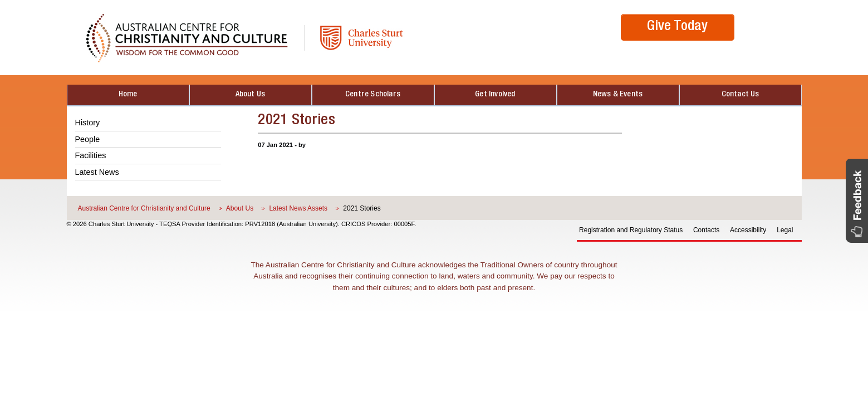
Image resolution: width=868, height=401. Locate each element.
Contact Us (741, 95)
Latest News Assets (298, 208)
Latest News (97, 172)
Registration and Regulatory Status (631, 230)
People (88, 139)
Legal (785, 230)
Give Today (677, 27)
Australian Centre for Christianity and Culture (144, 208)
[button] (857, 201)
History (88, 123)
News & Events (618, 95)
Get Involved (495, 95)
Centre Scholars (373, 95)
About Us (251, 95)
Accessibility (748, 230)
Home (128, 95)
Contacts (706, 230)
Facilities (91, 155)
